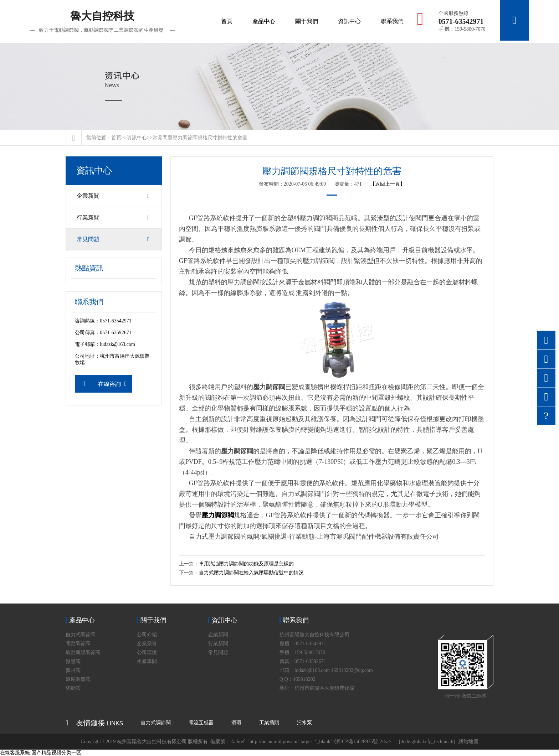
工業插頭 (269, 723)
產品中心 (262, 21)
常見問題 (163, 138)
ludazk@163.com (117, 344)
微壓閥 (73, 661)
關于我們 (305, 21)
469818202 (304, 679)
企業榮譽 (147, 644)
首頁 (225, 21)
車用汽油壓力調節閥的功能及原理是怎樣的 (246, 564)
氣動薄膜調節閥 (83, 653)
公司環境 (147, 653)
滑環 (236, 723)
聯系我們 (390, 21)
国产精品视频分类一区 (56, 753)
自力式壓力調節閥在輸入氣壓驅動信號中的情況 (251, 573)
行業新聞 (114, 218)
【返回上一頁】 (388, 184)
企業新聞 (114, 196)
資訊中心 (348, 21)
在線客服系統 (15, 753)
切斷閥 (73, 688)
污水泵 (304, 723)
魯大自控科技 (102, 22)
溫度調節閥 (78, 679)
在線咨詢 (101, 384)
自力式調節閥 (81, 635)
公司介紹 (147, 635)
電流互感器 (201, 723)
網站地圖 (468, 742)
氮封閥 (73, 670)
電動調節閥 (78, 644)
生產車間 (147, 661)
